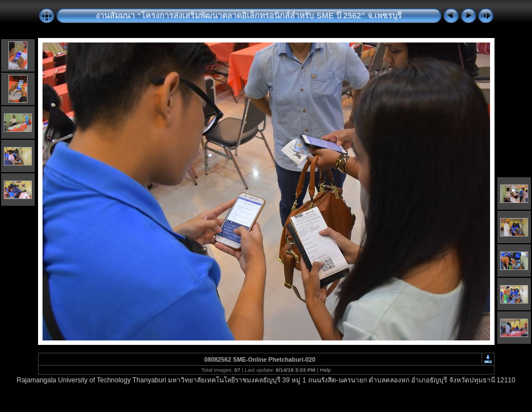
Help (326, 370)
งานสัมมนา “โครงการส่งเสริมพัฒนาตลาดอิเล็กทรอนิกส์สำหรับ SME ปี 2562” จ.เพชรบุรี (249, 16)
